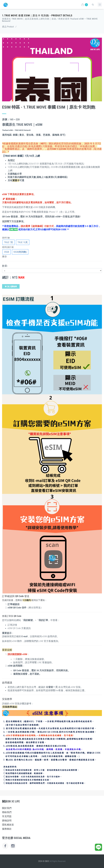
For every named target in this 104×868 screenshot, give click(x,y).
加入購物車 (11, 286)
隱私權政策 (8, 825)
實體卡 (16, 180)
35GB (7, 252)
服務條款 (7, 829)
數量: (5, 266)
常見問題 (7, 816)
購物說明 (7, 821)
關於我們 (7, 808)
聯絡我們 (7, 812)
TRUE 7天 (9, 242)
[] (10, 707)
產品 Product (8, 27)
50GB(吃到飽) (20, 252)
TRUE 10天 (23, 242)
